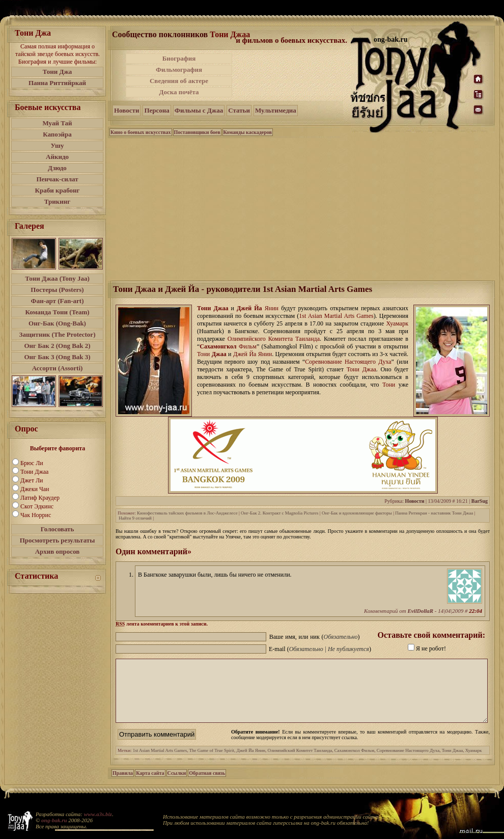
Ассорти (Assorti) (58, 368)
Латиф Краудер (40, 498)
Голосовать (58, 529)
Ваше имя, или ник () (315, 637)
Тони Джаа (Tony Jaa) (57, 278)
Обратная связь (207, 785)
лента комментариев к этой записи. (162, 624)
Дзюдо (57, 168)
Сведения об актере (179, 81)
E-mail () (320, 649)
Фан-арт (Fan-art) (58, 301)
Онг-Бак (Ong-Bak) (57, 323)
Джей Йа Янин (251, 763)
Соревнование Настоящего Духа (408, 763)
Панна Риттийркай (57, 83)
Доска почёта (179, 92)
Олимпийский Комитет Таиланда (300, 763)
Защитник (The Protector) (58, 334)
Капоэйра (57, 134)
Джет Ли (32, 480)
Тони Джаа (34, 472)
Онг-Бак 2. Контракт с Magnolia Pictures (280, 513)
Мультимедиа (276, 110)
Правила (123, 785)
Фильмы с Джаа (199, 110)
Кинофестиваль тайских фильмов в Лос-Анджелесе (187, 513)
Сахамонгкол (218, 346)
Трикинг (57, 201)
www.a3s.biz (98, 814)
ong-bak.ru (54, 820)
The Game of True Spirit (212, 763)
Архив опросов (58, 551)
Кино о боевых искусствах (141, 132)
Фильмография (179, 70)
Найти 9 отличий (135, 518)
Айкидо (57, 157)
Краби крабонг (58, 190)
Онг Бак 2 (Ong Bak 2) (57, 346)
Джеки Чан (35, 489)
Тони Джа (58, 72)
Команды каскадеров (248, 132)
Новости (127, 110)
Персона (157, 110)
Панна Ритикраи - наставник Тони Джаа (434, 513)
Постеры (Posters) (57, 290)
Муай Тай (57, 123)
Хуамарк (474, 763)
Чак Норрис (36, 515)
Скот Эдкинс (37, 506)
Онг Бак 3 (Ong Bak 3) (57, 357)
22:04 (475, 611)
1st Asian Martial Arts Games (160, 763)
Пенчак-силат (57, 179)
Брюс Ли (32, 463)
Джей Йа (249, 308)
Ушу (58, 145)
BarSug (480, 501)
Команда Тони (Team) (57, 312)
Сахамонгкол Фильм (354, 763)
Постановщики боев (197, 132)
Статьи (239, 110)
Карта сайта (150, 785)
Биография (179, 58)
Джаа (219, 354)
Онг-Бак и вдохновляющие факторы (357, 513)
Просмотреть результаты (58, 540)
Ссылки (177, 785)
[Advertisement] (302, 208)
